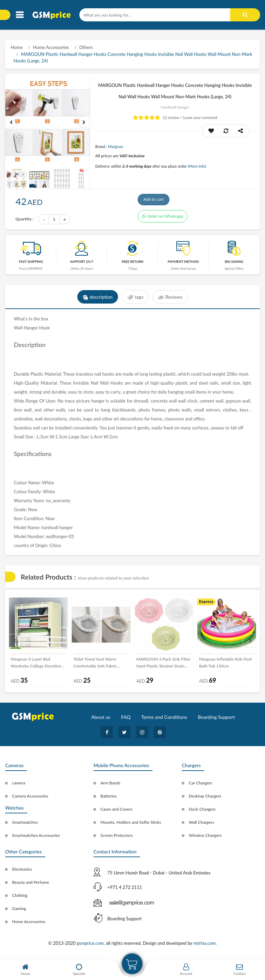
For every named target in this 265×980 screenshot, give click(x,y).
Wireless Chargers (205, 837)
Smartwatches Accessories (36, 837)
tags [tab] (135, 299)
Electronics (22, 871)
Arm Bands (110, 785)
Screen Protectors (117, 837)
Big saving (234, 264)
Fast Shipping (31, 264)
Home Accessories (51, 47)
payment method (183, 264)
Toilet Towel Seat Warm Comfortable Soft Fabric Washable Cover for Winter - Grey (100, 665)
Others (86, 47)
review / (173, 117)
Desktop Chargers (205, 798)
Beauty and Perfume (31, 884)
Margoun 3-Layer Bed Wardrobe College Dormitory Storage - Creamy (37, 665)
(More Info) (197, 166)
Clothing (20, 897)
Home (17, 47)
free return (132, 264)
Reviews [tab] (171, 299)
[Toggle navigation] (19, 15)
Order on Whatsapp (163, 220)
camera (19, 785)
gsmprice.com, (91, 945)
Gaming (19, 910)
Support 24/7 (82, 264)
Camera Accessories (30, 798)
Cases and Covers (116, 811)
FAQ (126, 719)
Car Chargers (200, 785)
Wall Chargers (201, 824)
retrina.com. (205, 945)
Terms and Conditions (164, 719)
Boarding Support (216, 719)
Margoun (116, 146)
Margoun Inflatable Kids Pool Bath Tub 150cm (225, 665)
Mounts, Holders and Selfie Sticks (131, 824)
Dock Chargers (202, 811)
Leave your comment (200, 117)
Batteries (109, 798)
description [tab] (96, 299)
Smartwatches (25, 824)
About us (101, 719)
